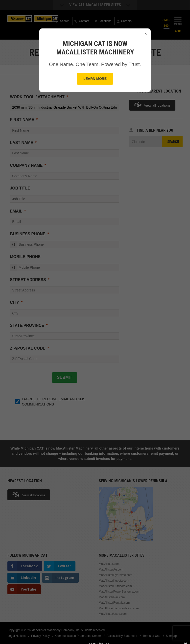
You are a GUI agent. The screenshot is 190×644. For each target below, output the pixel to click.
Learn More (95, 79)
